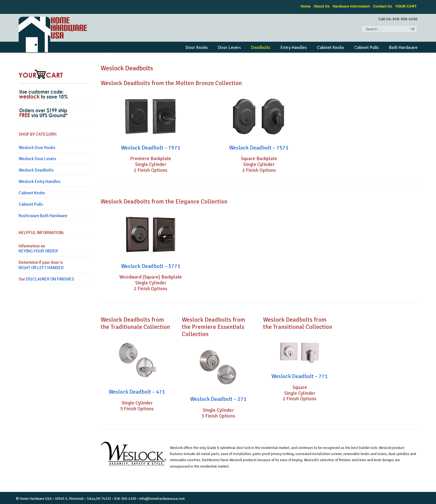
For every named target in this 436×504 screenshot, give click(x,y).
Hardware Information (351, 6)
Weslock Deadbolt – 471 (137, 392)
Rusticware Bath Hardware (43, 216)
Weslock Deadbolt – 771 (300, 376)
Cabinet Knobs (32, 193)
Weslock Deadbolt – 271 (218, 399)
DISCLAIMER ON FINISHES (50, 279)
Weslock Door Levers (37, 159)
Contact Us (383, 6)
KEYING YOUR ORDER (38, 251)
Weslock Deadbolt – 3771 (151, 266)
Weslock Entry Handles (39, 182)
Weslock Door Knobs (37, 148)
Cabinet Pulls (31, 204)
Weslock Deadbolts (36, 170)
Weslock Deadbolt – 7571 (259, 148)
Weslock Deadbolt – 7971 (151, 148)
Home (306, 6)
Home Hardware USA (53, 34)
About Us (322, 6)
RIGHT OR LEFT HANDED (41, 268)
